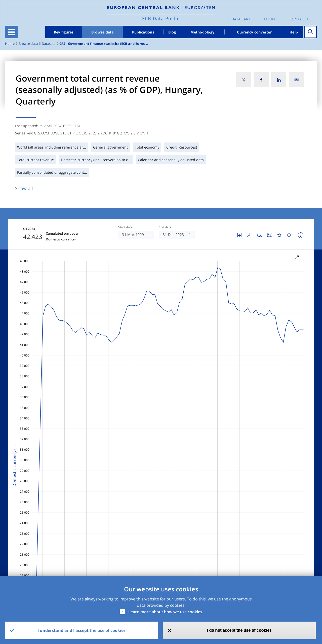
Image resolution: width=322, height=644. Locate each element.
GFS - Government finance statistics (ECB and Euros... (104, 44)
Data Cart (241, 19)
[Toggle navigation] (11, 32)
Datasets (49, 44)
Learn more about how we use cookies (165, 612)
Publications (143, 32)
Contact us (300, 19)
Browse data (103, 32)
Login (270, 19)
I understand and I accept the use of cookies (82, 630)
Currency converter (254, 32)
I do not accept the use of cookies (239, 630)
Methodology (202, 32)
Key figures (64, 32)
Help (294, 32)
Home (10, 44)
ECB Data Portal (161, 18)
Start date (125, 227)
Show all (24, 188)
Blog (172, 32)
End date (165, 227)
